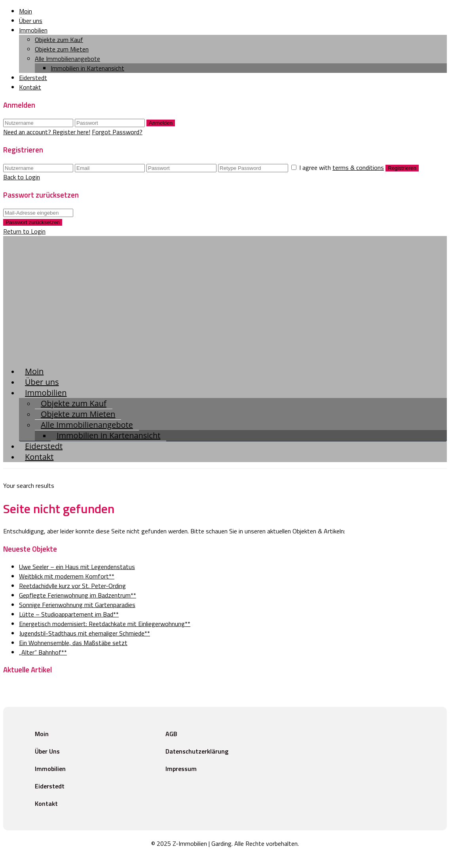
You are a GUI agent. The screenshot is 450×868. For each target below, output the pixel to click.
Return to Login (24, 231)
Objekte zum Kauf (59, 40)
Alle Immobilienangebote (67, 59)
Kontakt (30, 87)
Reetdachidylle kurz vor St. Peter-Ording (72, 586)
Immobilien (33, 30)
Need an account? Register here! (47, 132)
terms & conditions (358, 168)
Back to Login (22, 177)
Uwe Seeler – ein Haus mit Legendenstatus (77, 567)
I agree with (342, 168)
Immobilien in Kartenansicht (87, 68)
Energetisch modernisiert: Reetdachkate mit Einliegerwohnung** (105, 624)
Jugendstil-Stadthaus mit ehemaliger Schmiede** (84, 633)
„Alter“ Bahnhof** (43, 652)
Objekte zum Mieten (62, 49)
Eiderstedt (33, 78)
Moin (26, 11)
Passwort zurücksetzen (33, 222)
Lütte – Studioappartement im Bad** (69, 614)
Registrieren (402, 168)
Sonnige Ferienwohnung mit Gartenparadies (77, 605)
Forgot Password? (117, 132)
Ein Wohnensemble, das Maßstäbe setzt (73, 643)
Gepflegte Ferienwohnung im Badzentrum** (78, 595)
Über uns (31, 21)
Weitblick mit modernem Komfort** (67, 576)
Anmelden (161, 123)
